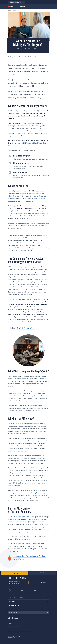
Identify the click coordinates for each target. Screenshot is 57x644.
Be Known (13, 618)
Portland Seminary (18, 7)
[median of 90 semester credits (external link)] (33, 123)
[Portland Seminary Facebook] (22, 590)
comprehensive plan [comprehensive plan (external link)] (35, 456)
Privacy (10, 623)
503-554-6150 (44, 583)
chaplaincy (11, 199)
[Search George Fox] (27, 613)
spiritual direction (26, 238)
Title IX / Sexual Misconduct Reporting (19, 632)
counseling (16, 238)
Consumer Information (15, 626)
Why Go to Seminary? (24, 328)
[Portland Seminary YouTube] (35, 590)
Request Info (14, 573)
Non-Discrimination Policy (16, 629)
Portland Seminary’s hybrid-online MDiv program (24, 517)
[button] (49, 2)
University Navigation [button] (16, 2)
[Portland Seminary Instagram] (10, 590)
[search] (47, 613)
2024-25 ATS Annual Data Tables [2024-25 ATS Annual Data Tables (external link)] (31, 143)
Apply (42, 573)
